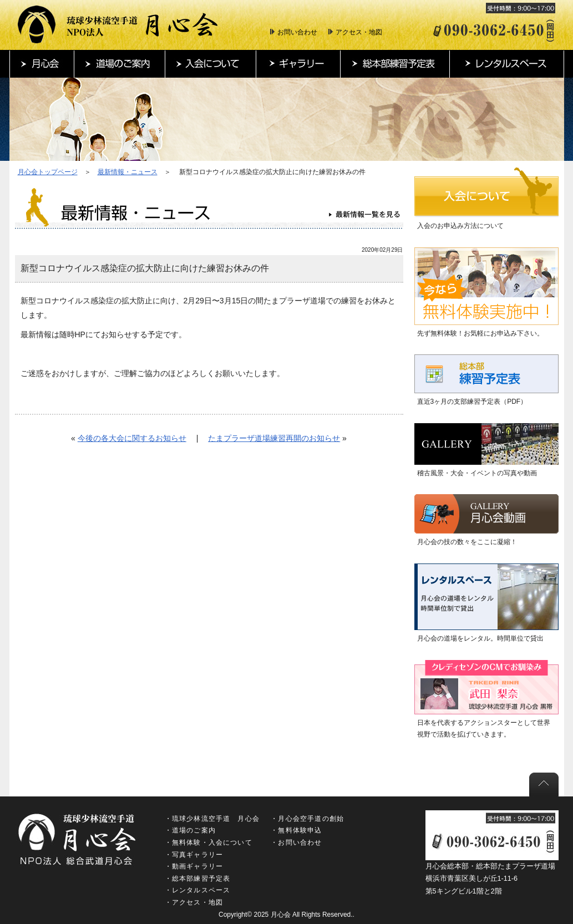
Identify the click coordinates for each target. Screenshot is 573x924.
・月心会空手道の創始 (307, 819)
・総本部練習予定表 (198, 879)
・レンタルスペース (198, 890)
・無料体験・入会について (209, 842)
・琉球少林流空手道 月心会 (212, 819)
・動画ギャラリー (194, 866)
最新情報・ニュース (128, 172)
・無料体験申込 (296, 830)
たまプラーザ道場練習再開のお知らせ (274, 438)
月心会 (281, 915)
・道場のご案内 (190, 830)
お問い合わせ (297, 32)
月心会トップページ (48, 172)
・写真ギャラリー (194, 855)
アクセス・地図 (359, 32)
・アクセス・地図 (194, 902)
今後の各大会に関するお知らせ (132, 438)
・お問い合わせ (296, 842)
